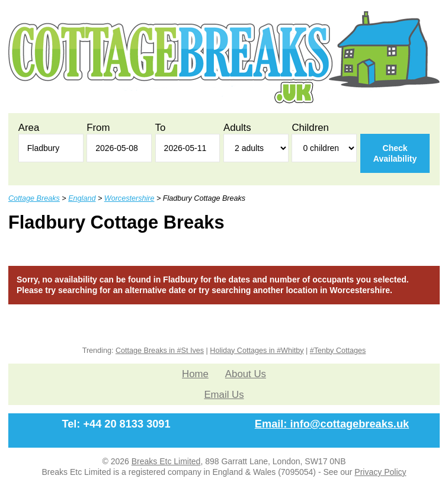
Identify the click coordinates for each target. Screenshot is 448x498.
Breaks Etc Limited (166, 461)
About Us (246, 374)
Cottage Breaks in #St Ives (160, 351)
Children (310, 128)
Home (195, 374)
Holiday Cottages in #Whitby (257, 351)
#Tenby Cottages (338, 351)
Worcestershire (129, 198)
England (82, 198)
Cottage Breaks (34, 198)
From (98, 128)
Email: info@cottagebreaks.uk (332, 424)
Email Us (224, 395)
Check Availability (395, 153)
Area (29, 128)
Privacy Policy (380, 472)
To (161, 128)
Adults (237, 128)
